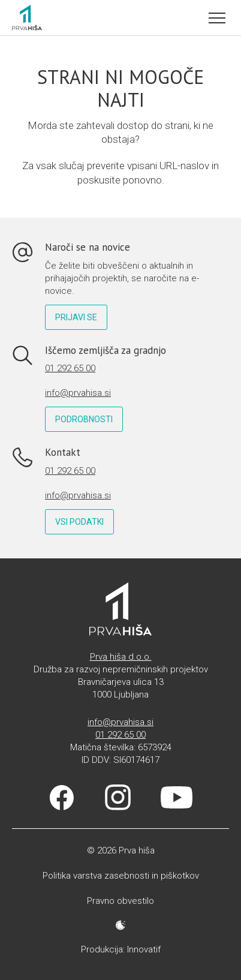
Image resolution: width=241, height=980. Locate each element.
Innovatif (144, 949)
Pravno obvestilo (120, 901)
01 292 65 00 (70, 368)
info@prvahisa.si (78, 393)
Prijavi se (76, 317)
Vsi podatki (79, 522)
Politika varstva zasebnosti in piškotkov (121, 876)
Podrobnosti (84, 419)
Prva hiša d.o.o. (121, 657)
